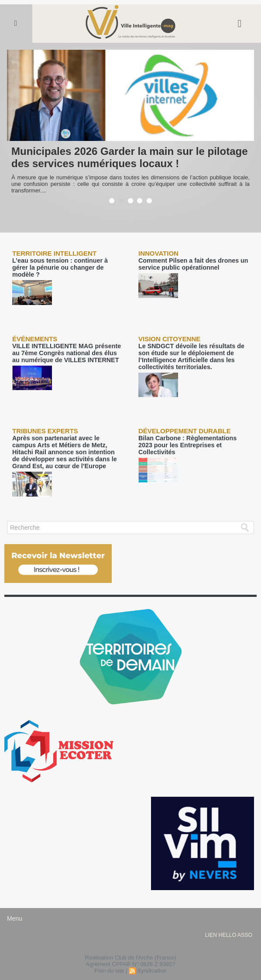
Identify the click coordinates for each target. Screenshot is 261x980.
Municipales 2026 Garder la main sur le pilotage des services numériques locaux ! (130, 157)
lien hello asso (228, 923)
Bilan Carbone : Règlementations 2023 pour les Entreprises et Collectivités (190, 432)
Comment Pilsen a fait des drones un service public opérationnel (188, 264)
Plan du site (109, 959)
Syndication (152, 959)
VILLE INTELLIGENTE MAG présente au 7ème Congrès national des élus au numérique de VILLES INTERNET (66, 344)
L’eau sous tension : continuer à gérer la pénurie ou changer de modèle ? (67, 264)
